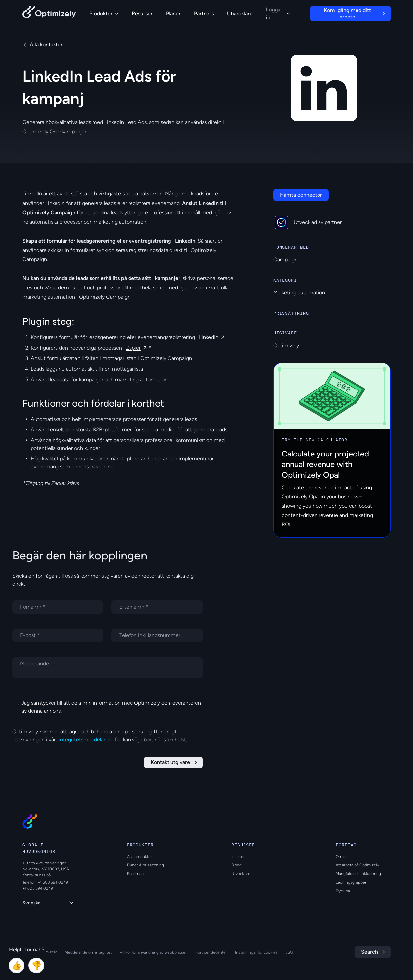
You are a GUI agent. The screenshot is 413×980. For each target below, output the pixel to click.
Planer (173, 13)
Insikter (238, 857)
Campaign (285, 260)
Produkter (104, 13)
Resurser (142, 13)
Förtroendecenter (211, 952)
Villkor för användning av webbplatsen (154, 952)
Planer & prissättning (145, 865)
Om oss (343, 857)
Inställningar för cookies (256, 952)
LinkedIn (209, 337)
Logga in (278, 13)
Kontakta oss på (37, 875)
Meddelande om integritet (88, 952)
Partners (204, 13)
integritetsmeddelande (86, 740)
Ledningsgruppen (352, 882)
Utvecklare (240, 13)
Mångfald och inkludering (358, 874)
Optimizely (286, 345)
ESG (289, 952)
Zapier (133, 348)
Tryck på (343, 891)
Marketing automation (299, 293)
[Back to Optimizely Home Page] (49, 13)
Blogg (236, 865)
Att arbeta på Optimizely (357, 865)
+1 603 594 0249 (38, 888)
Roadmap (135, 874)
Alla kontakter (46, 44)
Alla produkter (139, 857)
